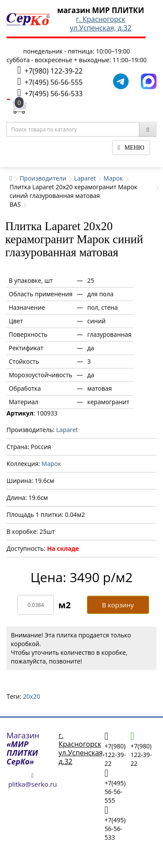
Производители (43, 178)
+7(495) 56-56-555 (50, 82)
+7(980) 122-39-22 (50, 70)
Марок (113, 178)
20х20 (32, 696)
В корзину (118, 605)
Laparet (85, 178)
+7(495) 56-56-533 (50, 93)
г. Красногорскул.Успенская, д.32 (101, 23)
